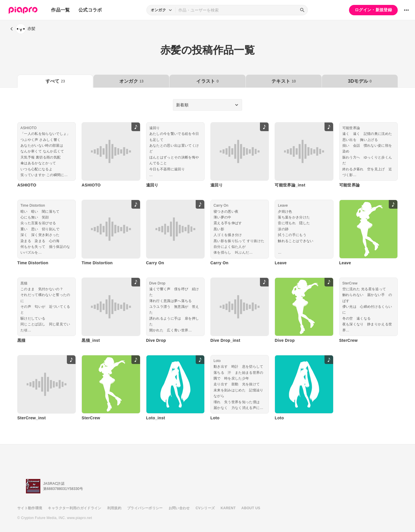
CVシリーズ (205, 508)
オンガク (131, 81)
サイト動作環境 (30, 508)
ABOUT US (251, 508)
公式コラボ (90, 10)
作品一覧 (60, 10)
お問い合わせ (179, 508)
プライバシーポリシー (145, 508)
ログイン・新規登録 (373, 10)
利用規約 (114, 508)
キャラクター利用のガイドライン (74, 508)
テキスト (284, 81)
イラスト (207, 81)
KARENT (228, 508)
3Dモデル (360, 81)
